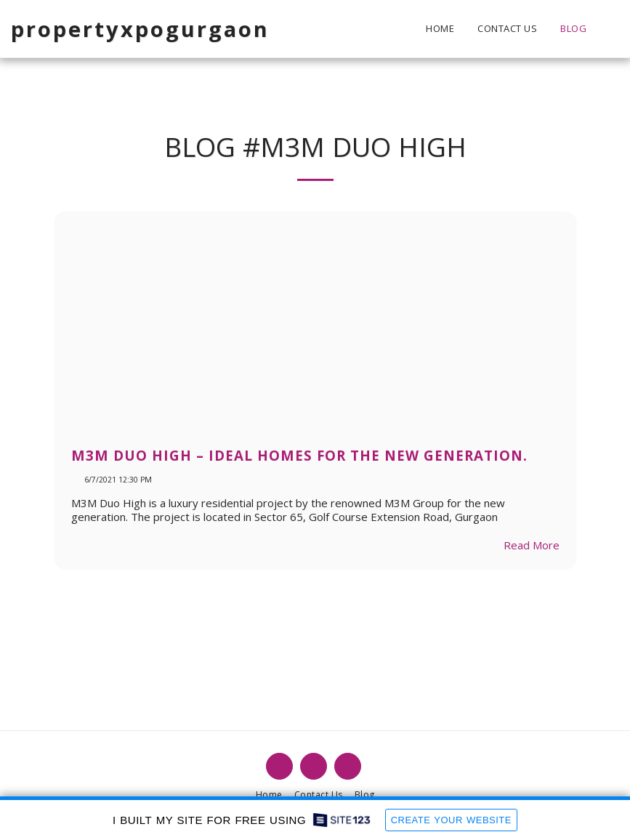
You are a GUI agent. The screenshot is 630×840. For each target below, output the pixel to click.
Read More (532, 545)
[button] (609, 29)
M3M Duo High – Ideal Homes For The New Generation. (299, 455)
